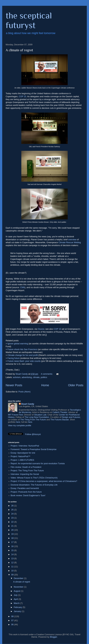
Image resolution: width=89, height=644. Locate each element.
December (19, 578)
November (19, 587)
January (18, 611)
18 (13, 538)
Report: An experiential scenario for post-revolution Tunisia (38, 464)
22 (13, 522)
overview (72, 240)
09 (13, 575)
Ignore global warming (18, 344)
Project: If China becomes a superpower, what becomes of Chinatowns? (44, 481)
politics (44, 377)
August (17, 591)
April (16, 599)
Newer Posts (14, 385)
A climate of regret (19, 50)
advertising (27, 377)
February (18, 607)
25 (13, 510)
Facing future (14, 358)
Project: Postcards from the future (26, 492)
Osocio (41, 329)
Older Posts (76, 385)
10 (13, 571)
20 (13, 530)
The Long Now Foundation (37, 417)
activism (17, 377)
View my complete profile (20, 426)
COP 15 (22, 97)
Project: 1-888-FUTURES (22, 460)
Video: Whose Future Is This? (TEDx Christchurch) (34, 478)
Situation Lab (40, 415)
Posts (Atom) (24, 392)
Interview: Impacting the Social (25, 474)
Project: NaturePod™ (21, 456)
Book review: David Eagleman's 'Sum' (28, 495)
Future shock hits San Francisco (22, 349)
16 (13, 546)
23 (13, 518)
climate (36, 377)
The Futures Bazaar (60, 420)
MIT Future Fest (15, 415)
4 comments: (47, 374)
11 (13, 567)
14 (13, 554)
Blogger (53, 637)
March (17, 603)
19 (13, 534)
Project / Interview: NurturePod (25, 446)
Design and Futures (71, 417)
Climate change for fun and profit (23, 355)
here (18, 422)
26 (13, 506)
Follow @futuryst (33, 434)
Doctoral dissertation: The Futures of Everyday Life (34, 485)
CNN (22, 287)
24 (13, 514)
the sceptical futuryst (29, 20)
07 (13, 620)
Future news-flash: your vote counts (24, 361)
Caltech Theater (60, 412)
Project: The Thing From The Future (27, 471)
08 (13, 616)
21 (13, 526)
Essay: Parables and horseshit (25, 488)
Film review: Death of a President (26, 467)
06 (13, 625)
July (16, 595)
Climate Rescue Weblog (70, 242)
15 (13, 550)
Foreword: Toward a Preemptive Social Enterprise (34, 449)
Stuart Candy (28, 404)
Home (45, 385)
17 (13, 542)
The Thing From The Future (33, 420)
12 (13, 563)
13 (13, 559)
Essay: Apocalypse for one (23, 453)
